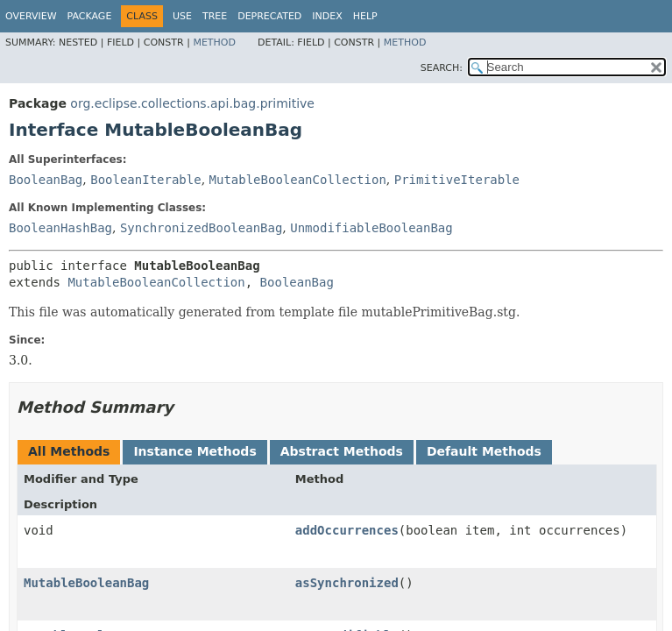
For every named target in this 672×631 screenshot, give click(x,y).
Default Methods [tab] (484, 451)
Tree (215, 16)
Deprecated (269, 16)
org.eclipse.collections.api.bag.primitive (192, 103)
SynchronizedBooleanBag (201, 228)
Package (90, 16)
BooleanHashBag (60, 228)
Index (327, 16)
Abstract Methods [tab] (342, 451)
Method (214, 43)
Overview (31, 16)
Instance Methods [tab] (195, 451)
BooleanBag (46, 180)
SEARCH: (442, 68)
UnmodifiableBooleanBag (371, 228)
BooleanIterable (145, 180)
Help (365, 16)
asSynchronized (347, 583)
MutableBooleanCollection (298, 180)
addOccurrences (347, 530)
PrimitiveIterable (457, 180)
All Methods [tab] (69, 451)
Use (182, 16)
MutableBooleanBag (86, 583)
